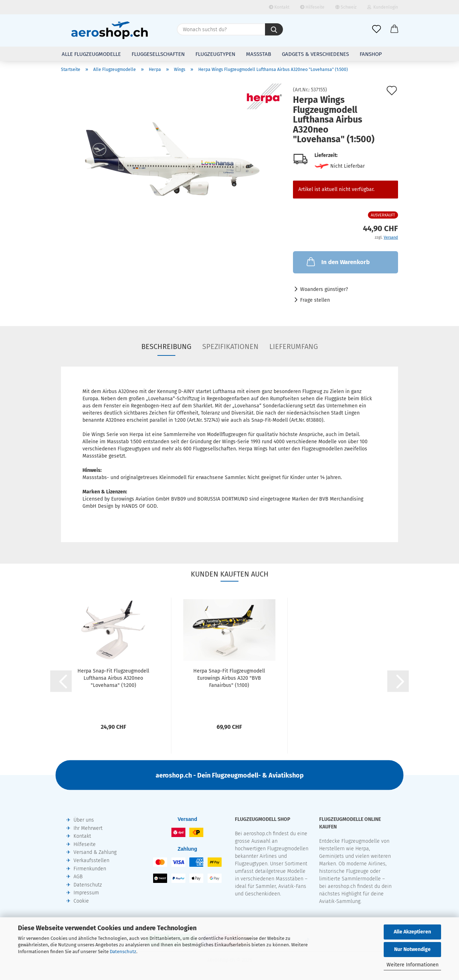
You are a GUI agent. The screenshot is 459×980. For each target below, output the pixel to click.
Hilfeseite (312, 7)
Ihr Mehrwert (88, 828)
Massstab (259, 54)
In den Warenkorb (337, 262)
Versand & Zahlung (95, 852)
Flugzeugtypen (215, 54)
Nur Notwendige (412, 949)
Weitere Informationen (413, 965)
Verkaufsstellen (91, 861)
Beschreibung (166, 346)
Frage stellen (315, 300)
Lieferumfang (294, 346)
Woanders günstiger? (324, 289)
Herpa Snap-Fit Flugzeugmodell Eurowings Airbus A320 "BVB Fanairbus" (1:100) (229, 678)
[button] (394, 29)
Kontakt (279, 7)
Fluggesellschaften (158, 54)
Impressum (86, 893)
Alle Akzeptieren (412, 932)
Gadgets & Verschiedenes (315, 54)
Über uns (84, 820)
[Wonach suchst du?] (274, 29)
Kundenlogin (383, 7)
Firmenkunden (90, 869)
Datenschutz (123, 952)
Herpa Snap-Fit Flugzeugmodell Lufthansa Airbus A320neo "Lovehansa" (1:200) (113, 678)
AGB (78, 877)
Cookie (81, 901)
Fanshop (371, 54)
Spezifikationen (230, 346)
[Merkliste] (377, 29)
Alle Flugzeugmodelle (91, 54)
